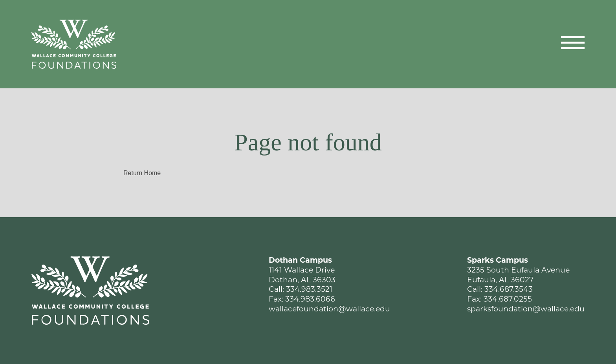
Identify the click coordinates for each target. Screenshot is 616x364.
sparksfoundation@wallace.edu (526, 310)
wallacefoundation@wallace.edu (329, 310)
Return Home (142, 173)
